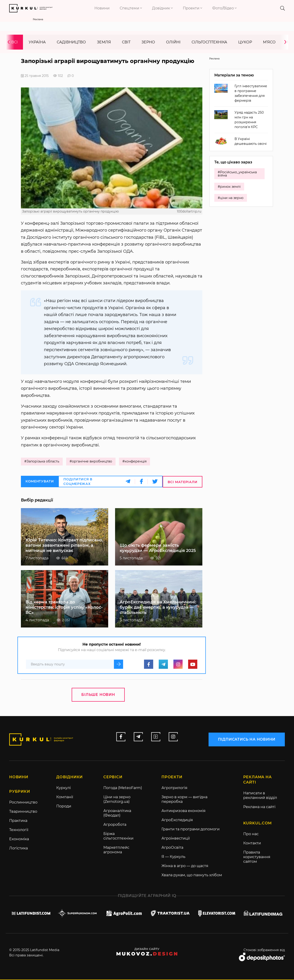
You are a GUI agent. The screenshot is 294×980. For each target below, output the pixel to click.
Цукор (245, 42)
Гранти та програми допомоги (191, 830)
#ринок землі (229, 187)
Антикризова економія (184, 811)
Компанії (65, 797)
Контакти (252, 844)
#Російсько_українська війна (237, 174)
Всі (14, 42)
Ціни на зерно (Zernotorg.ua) (117, 800)
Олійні (173, 42)
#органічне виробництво (91, 462)
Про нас (251, 834)
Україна (37, 42)
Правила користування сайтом (257, 857)
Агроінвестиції (176, 839)
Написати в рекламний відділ (260, 796)
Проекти (192, 8)
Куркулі (64, 788)
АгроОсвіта (172, 848)
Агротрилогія (174, 788)
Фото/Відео (224, 8)
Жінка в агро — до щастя (185, 866)
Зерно (148, 42)
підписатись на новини (246, 739)
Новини (102, 8)
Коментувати (40, 482)
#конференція (135, 462)
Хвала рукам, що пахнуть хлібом (192, 875)
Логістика (18, 849)
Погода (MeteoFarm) (123, 788)
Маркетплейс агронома (116, 850)
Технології (19, 830)
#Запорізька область (42, 462)
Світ (126, 42)
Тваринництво (23, 812)
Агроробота (115, 825)
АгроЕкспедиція (177, 820)
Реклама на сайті (259, 807)
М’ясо (269, 42)
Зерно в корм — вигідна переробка (184, 800)
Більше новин (98, 695)
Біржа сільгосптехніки (118, 836)
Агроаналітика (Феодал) (117, 813)
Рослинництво (23, 803)
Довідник (162, 8)
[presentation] (10, 42)
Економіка (19, 839)
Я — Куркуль (173, 857)
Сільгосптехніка (209, 42)
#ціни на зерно (231, 198)
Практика (18, 821)
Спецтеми (131, 8)
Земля (104, 42)
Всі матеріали (182, 482)
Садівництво (71, 42)
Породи (64, 807)
